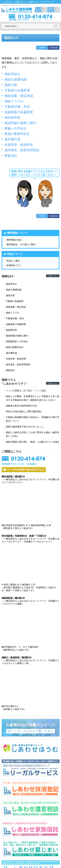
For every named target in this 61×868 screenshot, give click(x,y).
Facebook (54, 48)
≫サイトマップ (47, 2)
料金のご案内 (13, 261)
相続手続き (12, 74)
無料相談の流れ (14, 240)
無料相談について (17, 233)
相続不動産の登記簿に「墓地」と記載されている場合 (33, 442)
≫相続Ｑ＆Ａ (20, 2)
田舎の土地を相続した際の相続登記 (24, 411)
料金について (15, 254)
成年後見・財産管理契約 (22, 150)
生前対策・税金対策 (19, 145)
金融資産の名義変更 (19, 112)
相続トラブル (14, 101)
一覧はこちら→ (53, 276)
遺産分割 (11, 85)
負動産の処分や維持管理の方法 (21, 406)
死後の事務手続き (17, 134)
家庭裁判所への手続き (17, 341)
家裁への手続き (16, 128)
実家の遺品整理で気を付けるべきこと (25, 427)
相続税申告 (12, 117)
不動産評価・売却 (17, 107)
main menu (11, 26)
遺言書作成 (12, 139)
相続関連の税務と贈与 (20, 123)
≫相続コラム (33, 2)
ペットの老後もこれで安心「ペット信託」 (27, 391)
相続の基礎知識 (16, 79)
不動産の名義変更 (17, 90)
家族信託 (11, 156)
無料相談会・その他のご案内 (21, 244)
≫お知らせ (7, 2)
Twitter (42, 48)
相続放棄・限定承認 (19, 96)
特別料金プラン (14, 265)
